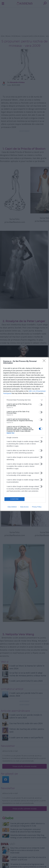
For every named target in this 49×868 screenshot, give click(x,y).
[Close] (45, 361)
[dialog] (24, 434)
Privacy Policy (37, 507)
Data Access (24, 507)
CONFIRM (14, 499)
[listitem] (24, 400)
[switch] (41, 405)
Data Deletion (12, 507)
